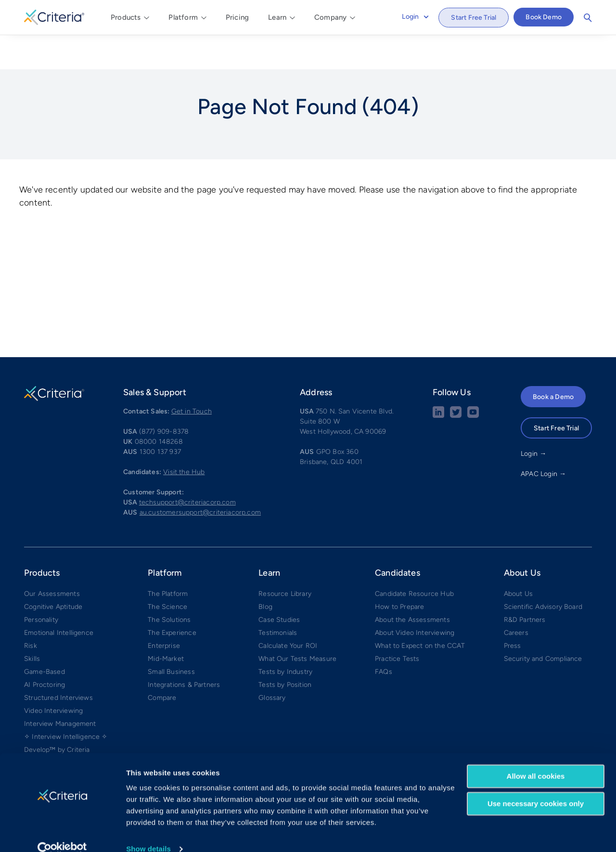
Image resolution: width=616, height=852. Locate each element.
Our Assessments (52, 558)
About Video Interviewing (415, 597)
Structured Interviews (58, 662)
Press (513, 610)
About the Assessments (412, 584)
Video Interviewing (53, 675)
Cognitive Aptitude (53, 571)
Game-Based (45, 636)
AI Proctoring (45, 649)
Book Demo (544, 17)
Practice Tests (397, 623)
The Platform (168, 558)
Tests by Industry (285, 636)
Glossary (272, 662)
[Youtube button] (473, 380)
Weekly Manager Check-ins (67, 727)
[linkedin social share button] (438, 380)
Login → (533, 418)
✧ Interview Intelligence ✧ (66, 701)
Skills (32, 623)
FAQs (384, 636)
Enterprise (164, 610)
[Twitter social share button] (456, 380)
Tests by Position (285, 649)
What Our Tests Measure (297, 623)
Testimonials (278, 597)
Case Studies (279, 584)
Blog (265, 571)
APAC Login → (543, 438)
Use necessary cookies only (536, 787)
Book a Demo (553, 361)
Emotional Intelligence (59, 597)
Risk (31, 610)
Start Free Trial (474, 18)
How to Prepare (400, 571)
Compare (162, 662)
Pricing (237, 17)
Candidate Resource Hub (414, 558)
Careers (516, 597)
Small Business (171, 636)
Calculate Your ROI (288, 610)
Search (588, 18)
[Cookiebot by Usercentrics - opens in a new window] (62, 833)
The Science (167, 571)
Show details (148, 833)
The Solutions (169, 584)
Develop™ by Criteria (57, 714)
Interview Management (60, 688)
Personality (41, 584)
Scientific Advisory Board (543, 571)
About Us (518, 558)
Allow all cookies (536, 760)
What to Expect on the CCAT (420, 610)
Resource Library (285, 558)
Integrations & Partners (184, 649)
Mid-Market (166, 623)
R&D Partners (525, 584)
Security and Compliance (543, 623)
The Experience (172, 597)
